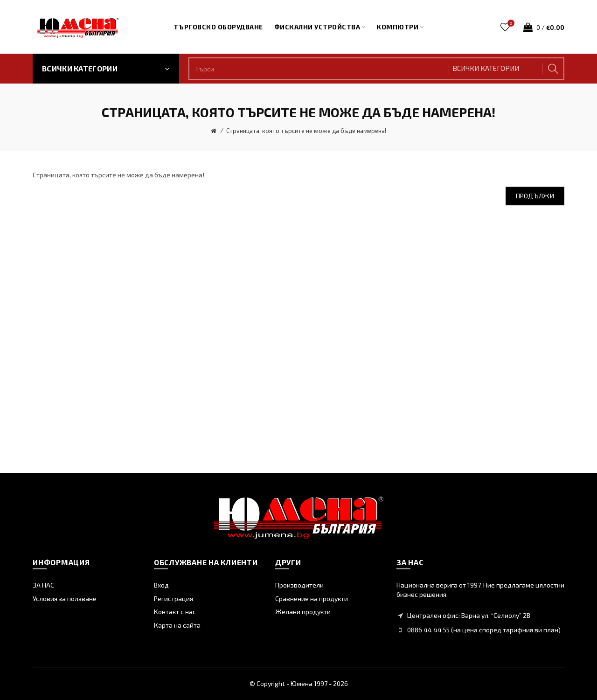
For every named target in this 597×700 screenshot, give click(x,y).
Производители (299, 585)
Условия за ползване (65, 598)
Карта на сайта (177, 625)
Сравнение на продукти (312, 598)
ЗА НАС (43, 585)
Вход (161, 585)
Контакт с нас (175, 612)
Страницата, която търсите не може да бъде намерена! (306, 131)
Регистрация (174, 598)
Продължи (535, 196)
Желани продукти (303, 612)
